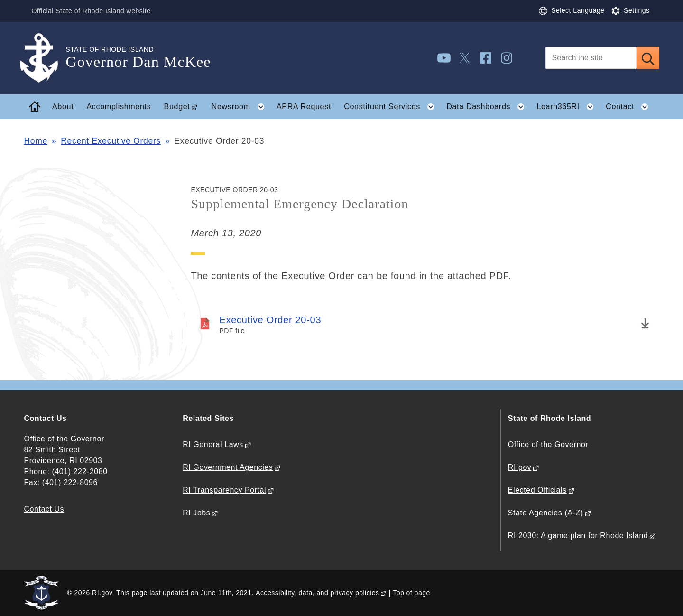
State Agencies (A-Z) (546, 513)
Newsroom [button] (241, 107)
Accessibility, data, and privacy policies (317, 593)
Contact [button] (630, 107)
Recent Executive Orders (111, 141)
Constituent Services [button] (392, 107)
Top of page (411, 593)
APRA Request (304, 107)
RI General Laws (213, 444)
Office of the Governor (548, 444)
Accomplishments (119, 107)
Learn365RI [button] (568, 107)
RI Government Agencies (228, 467)
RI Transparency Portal (224, 490)
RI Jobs (196, 513)
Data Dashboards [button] (488, 107)
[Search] (591, 58)
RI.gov (520, 467)
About (63, 107)
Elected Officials (537, 490)
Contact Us (44, 509)
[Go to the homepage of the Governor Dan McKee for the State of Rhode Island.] (45, 58)
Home (35, 141)
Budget (177, 107)
